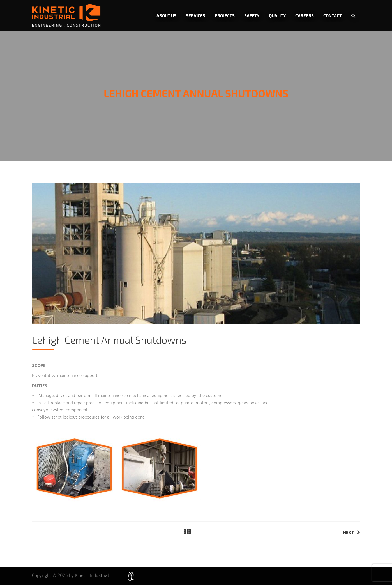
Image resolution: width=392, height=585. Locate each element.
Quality (277, 15)
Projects (225, 15)
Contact (333, 15)
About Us (166, 15)
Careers (305, 15)
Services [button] (196, 15)
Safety (252, 15)
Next (351, 533)
